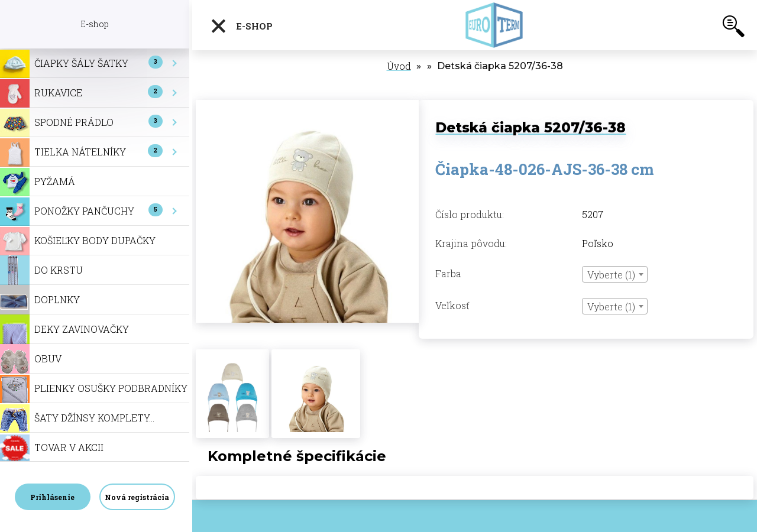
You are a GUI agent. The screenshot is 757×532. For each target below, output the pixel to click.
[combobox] (615, 274)
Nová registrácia (137, 497)
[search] (733, 28)
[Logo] (495, 25)
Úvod (399, 66)
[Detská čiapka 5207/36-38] (307, 106)
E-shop (241, 26)
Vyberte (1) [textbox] (611, 275)
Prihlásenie (52, 497)
